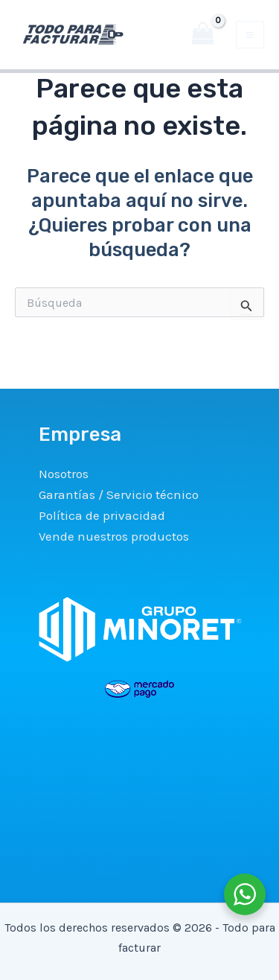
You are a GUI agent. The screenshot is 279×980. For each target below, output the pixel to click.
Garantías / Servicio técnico (119, 494)
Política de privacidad (102, 515)
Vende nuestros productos (114, 536)
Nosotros (64, 474)
